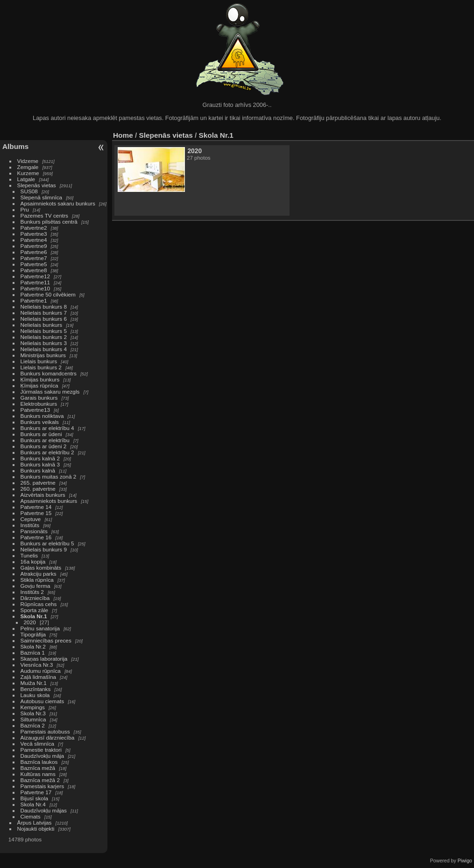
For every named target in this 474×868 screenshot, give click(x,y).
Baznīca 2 (33, 725)
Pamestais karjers (42, 786)
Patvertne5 (34, 264)
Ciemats (31, 816)
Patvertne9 (34, 246)
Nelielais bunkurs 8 (44, 307)
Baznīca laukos (39, 762)
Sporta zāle (35, 610)
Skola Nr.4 (33, 804)
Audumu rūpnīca (41, 671)
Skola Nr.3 (33, 713)
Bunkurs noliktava (42, 416)
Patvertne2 (34, 228)
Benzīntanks (36, 689)
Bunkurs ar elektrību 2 (47, 452)
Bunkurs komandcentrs (49, 373)
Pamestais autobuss (45, 731)
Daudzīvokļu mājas (44, 810)
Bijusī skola (35, 798)
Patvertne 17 (36, 792)
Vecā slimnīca (38, 744)
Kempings (33, 707)
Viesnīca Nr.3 (37, 665)
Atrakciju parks (39, 574)
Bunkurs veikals (40, 422)
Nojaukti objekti (36, 829)
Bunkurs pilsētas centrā (49, 222)
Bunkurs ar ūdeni (41, 434)
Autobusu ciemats (42, 701)
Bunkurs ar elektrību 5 (47, 543)
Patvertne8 (34, 270)
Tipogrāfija (33, 634)
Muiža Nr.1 (34, 683)
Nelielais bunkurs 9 (44, 549)
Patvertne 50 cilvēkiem (48, 294)
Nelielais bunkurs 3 (44, 343)
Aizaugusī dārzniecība (48, 737)
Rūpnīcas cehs (39, 604)
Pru (25, 209)
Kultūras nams (38, 774)
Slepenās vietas (37, 185)
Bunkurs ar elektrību (45, 440)
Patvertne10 (35, 288)
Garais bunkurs (39, 398)
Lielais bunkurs (39, 361)
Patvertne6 (34, 252)
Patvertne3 (34, 234)
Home (123, 135)
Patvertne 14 (36, 507)
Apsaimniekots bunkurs (49, 501)
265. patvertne (38, 483)
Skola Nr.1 (34, 616)
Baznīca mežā (38, 768)
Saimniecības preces (46, 640)
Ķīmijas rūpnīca (39, 385)
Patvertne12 (35, 276)
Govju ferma (35, 586)
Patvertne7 (34, 258)
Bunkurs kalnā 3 (40, 464)
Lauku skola (35, 695)
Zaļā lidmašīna (39, 677)
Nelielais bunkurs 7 (44, 313)
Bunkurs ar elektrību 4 (47, 428)
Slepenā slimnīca (42, 197)
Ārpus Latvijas (35, 822)
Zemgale (28, 167)
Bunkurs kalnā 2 (40, 458)
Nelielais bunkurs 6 (44, 319)
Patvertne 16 (36, 537)
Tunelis (29, 555)
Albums (15, 146)
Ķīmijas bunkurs (40, 379)
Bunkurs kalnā (38, 470)
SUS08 (29, 191)
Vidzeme (28, 161)
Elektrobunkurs (39, 404)
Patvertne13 (35, 410)
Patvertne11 (35, 282)
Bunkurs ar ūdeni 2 (44, 446)
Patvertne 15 (36, 513)
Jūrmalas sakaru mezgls (50, 392)
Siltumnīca (33, 719)
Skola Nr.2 (33, 646)
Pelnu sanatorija (40, 628)
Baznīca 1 (33, 653)
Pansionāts (34, 531)
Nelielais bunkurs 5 (44, 331)
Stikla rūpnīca (37, 580)
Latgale (26, 179)
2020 (30, 622)
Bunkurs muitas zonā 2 (49, 476)
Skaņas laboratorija (44, 659)
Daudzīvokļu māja (42, 756)
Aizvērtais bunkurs (43, 495)
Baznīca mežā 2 (40, 780)
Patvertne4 (34, 240)
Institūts (30, 525)
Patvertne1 (34, 300)
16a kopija (33, 561)
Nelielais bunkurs (42, 325)
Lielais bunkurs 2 (41, 367)
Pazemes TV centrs (44, 215)
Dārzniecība (35, 598)
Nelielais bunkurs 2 (44, 337)
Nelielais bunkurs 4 (44, 349)
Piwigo (465, 861)
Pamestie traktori (41, 750)
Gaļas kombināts (41, 568)
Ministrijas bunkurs (43, 355)
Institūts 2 (32, 592)
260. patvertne (38, 489)
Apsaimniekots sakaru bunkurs (58, 203)
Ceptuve (31, 519)
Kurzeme (28, 173)
